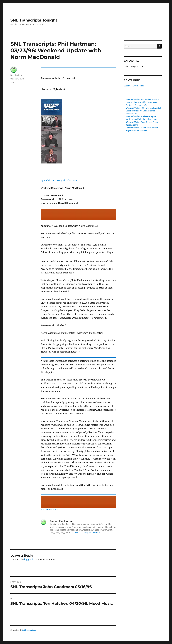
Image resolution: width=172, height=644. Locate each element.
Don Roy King (16, 75)
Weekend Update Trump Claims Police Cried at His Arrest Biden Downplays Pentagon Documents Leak (142, 102)
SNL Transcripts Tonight (34, 20)
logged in (29, 559)
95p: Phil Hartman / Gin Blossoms (59, 180)
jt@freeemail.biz (29, 630)
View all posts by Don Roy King (87, 533)
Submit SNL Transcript (134, 86)
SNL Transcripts (49, 510)
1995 (12, 83)
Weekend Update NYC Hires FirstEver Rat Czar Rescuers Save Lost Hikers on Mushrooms (143, 111)
